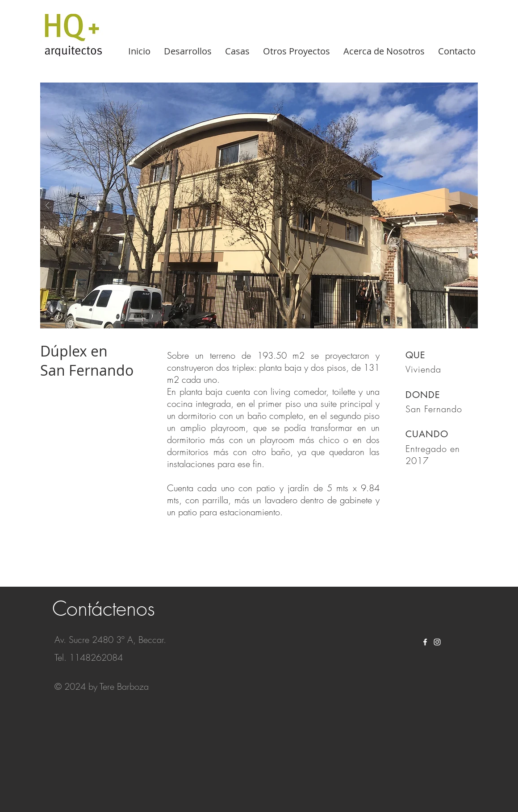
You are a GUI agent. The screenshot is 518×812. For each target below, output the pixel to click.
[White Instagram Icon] (437, 642)
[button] (259, 205)
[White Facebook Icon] (425, 642)
